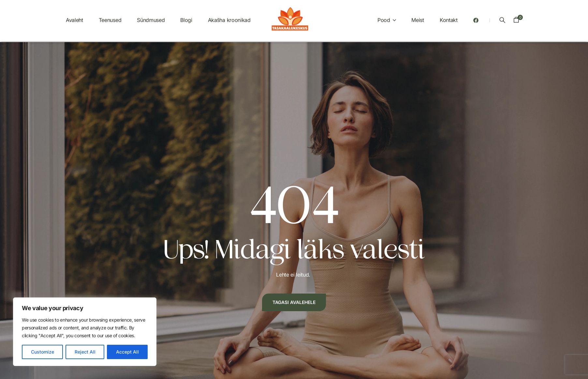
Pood (384, 17)
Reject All (85, 352)
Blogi (186, 17)
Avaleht (74, 17)
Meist (418, 17)
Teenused (110, 17)
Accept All (127, 352)
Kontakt (449, 17)
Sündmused (151, 17)
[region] (85, 332)
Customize (43, 352)
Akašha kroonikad (229, 17)
